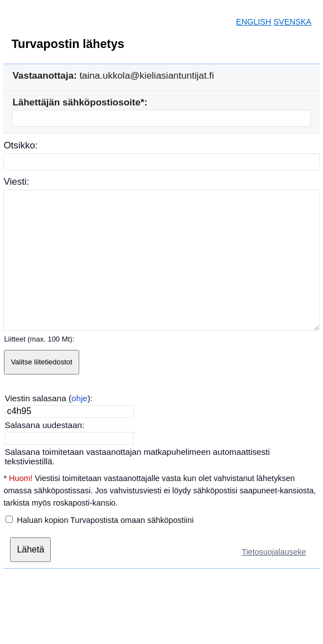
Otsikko (19, 145)
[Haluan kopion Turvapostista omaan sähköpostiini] (9, 519)
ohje (79, 398)
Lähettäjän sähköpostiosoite (76, 102)
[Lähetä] (30, 550)
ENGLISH (254, 22)
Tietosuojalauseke (274, 552)
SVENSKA (292, 22)
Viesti (15, 182)
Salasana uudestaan (43, 425)
